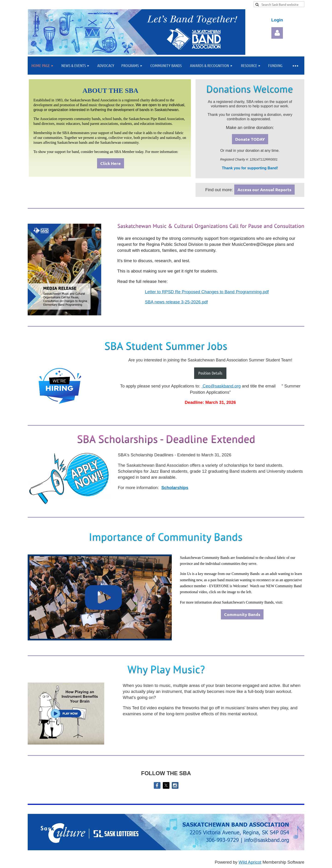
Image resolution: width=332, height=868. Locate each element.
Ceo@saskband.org (221, 386)
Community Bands (242, 614)
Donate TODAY (250, 139)
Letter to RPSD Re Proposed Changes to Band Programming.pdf (207, 292)
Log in (277, 33)
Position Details (210, 373)
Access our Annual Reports (264, 189)
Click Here (111, 163)
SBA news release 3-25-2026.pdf (176, 302)
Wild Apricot (250, 862)
